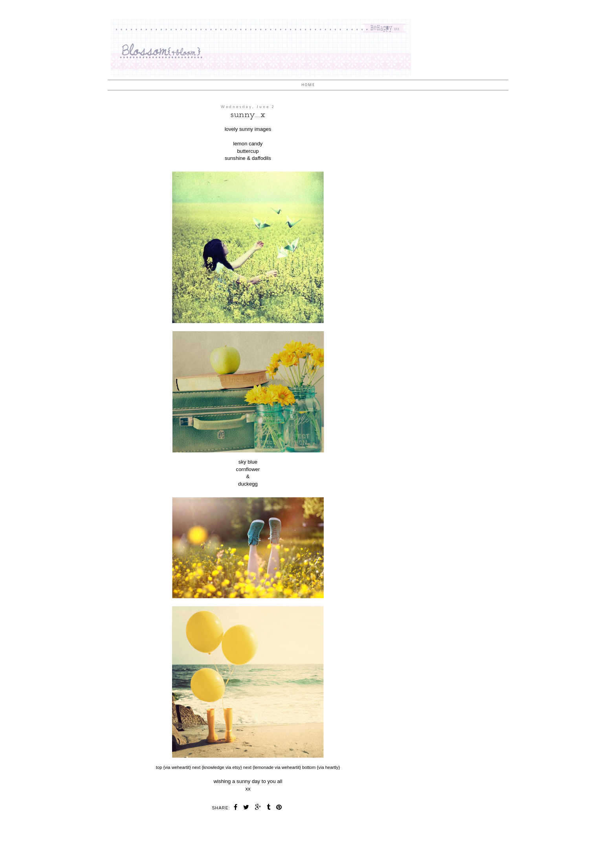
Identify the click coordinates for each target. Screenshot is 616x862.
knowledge (214, 767)
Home (308, 85)
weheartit (181, 767)
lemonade (264, 767)
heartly (332, 767)
